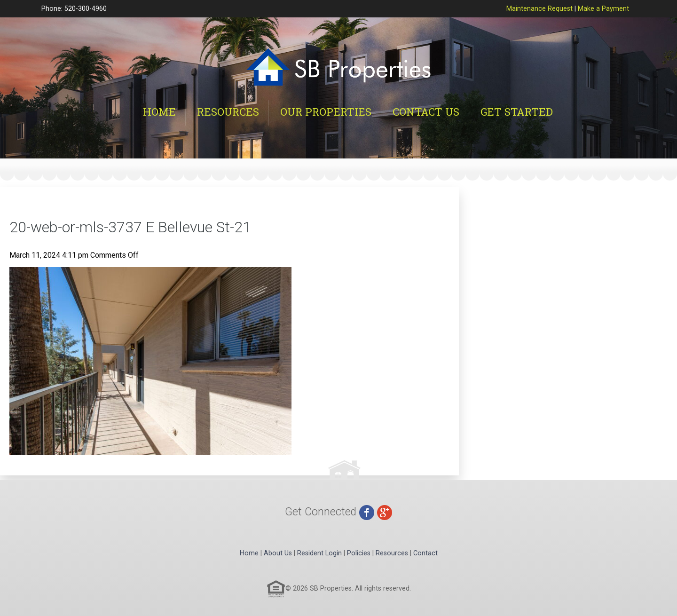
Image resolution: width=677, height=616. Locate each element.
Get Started (517, 112)
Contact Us (426, 112)
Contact (425, 553)
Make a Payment (603, 9)
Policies (359, 553)
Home (159, 112)
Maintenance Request (539, 9)
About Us (278, 553)
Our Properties (326, 112)
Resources (228, 112)
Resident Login (319, 553)
